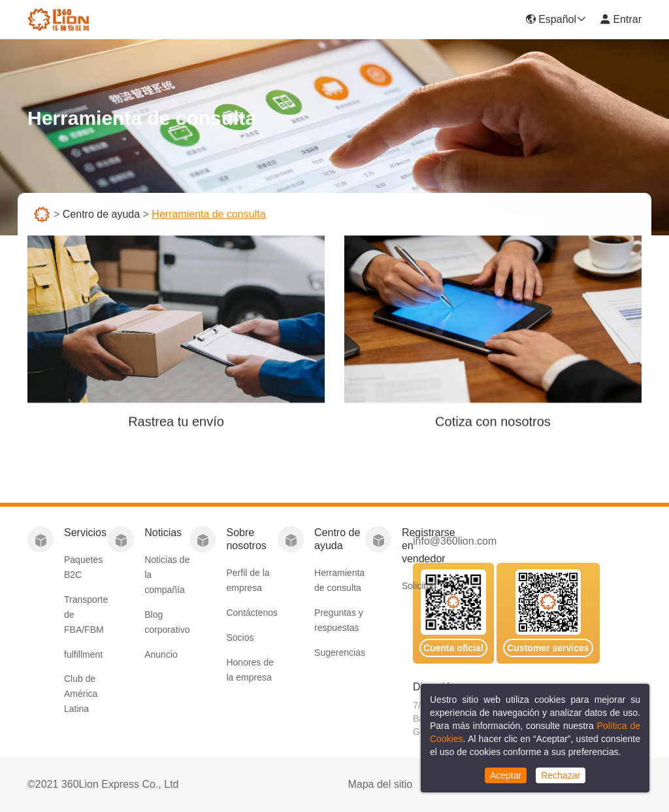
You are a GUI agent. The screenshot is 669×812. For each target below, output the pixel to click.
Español (556, 19)
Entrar (621, 19)
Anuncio (161, 654)
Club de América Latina (81, 694)
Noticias (163, 533)
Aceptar (506, 775)
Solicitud (419, 586)
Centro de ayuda (101, 216)
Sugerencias (340, 652)
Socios (240, 637)
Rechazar (561, 775)
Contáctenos (252, 613)
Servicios (85, 533)
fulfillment (83, 654)
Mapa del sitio (380, 784)
